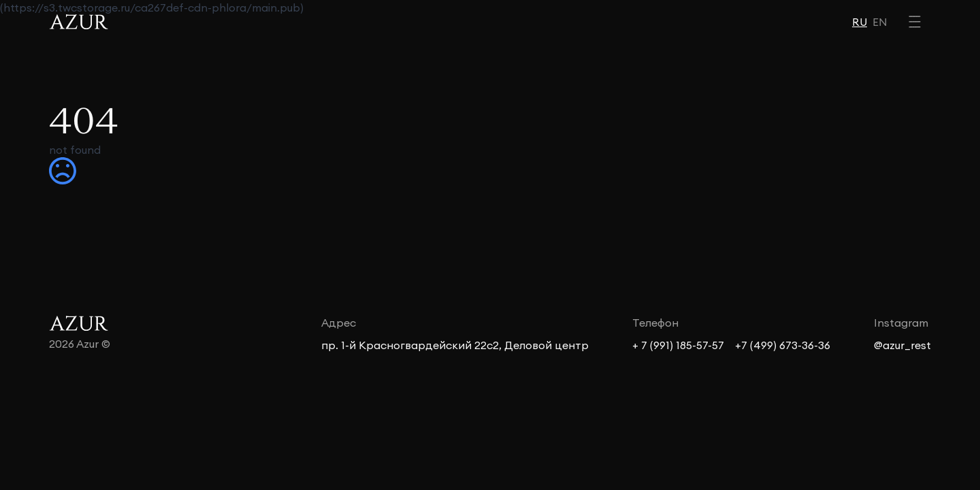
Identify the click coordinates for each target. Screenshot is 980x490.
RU (860, 22)
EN (880, 22)
